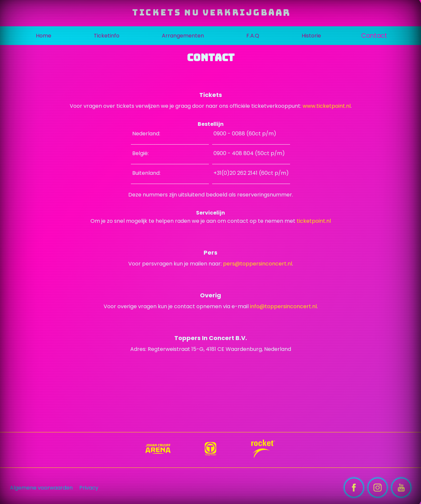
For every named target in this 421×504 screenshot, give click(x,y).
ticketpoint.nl (314, 221)
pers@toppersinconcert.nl (258, 264)
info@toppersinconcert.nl (283, 306)
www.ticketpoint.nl (327, 106)
